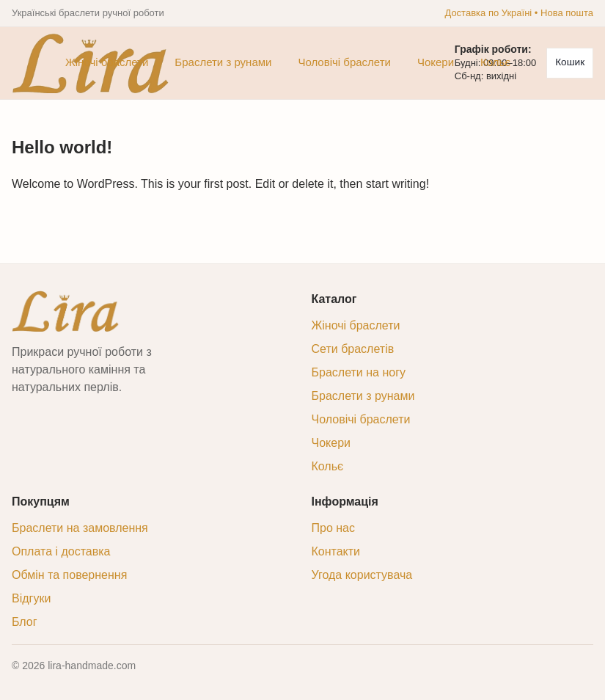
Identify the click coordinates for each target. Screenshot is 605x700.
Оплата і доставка (61, 551)
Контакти (336, 551)
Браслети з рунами (223, 62)
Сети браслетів (353, 349)
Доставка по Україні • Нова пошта (519, 13)
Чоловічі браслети (344, 62)
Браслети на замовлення (80, 528)
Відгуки (31, 598)
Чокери (436, 62)
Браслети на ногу (359, 372)
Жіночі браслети (107, 62)
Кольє (495, 62)
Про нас (333, 528)
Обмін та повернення (69, 575)
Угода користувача (362, 575)
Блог (25, 622)
